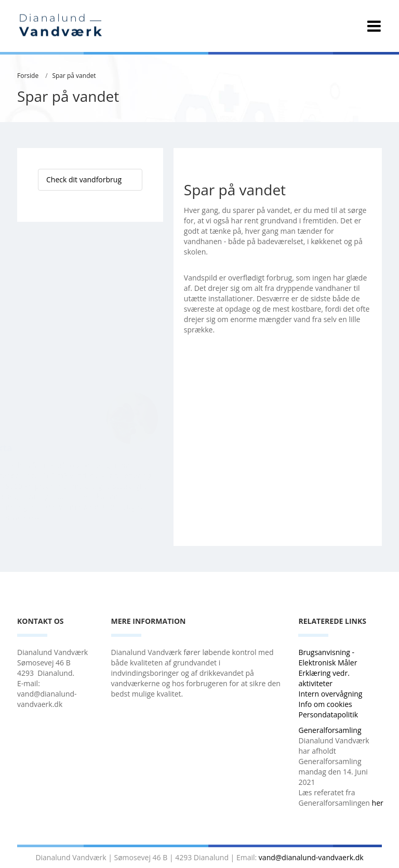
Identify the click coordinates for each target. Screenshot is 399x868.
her (378, 803)
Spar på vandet (74, 76)
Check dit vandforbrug (84, 179)
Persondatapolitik (328, 715)
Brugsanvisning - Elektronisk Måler (328, 657)
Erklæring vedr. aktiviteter (324, 678)
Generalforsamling (330, 730)
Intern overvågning (330, 694)
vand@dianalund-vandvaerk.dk (311, 857)
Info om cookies (325, 704)
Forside (28, 76)
